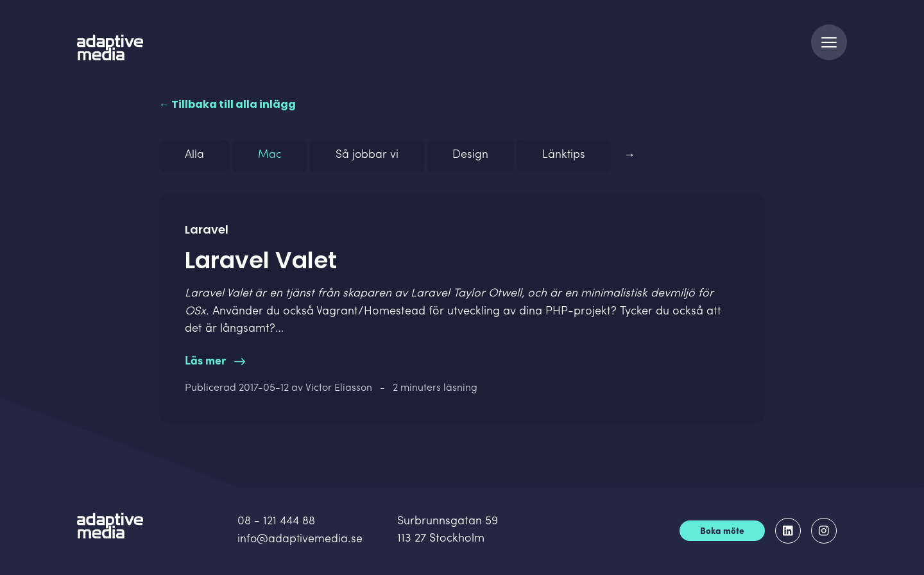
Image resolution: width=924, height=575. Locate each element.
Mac (270, 159)
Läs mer (215, 365)
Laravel (431, 297)
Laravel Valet (218, 297)
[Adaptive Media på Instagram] (824, 532)
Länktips (565, 159)
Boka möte (722, 533)
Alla (194, 159)
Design (471, 159)
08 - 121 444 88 (277, 523)
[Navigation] (829, 46)
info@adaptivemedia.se (301, 541)
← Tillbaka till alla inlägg (227, 108)
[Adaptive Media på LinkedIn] (788, 532)
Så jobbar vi (367, 159)
